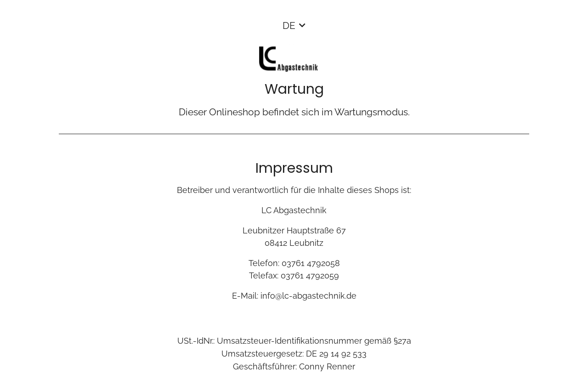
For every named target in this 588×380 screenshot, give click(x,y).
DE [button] (289, 26)
